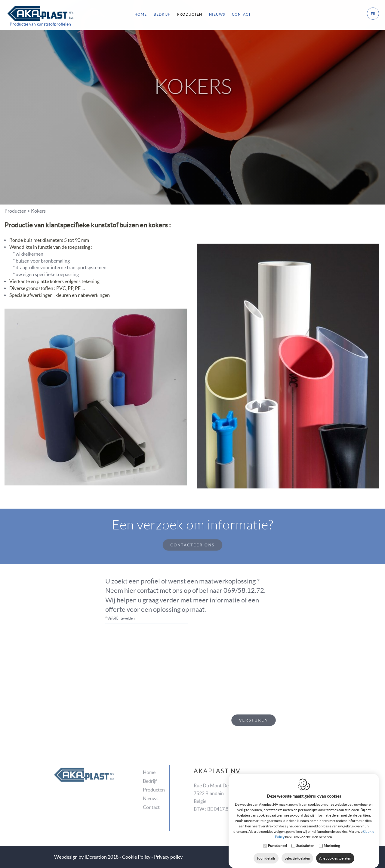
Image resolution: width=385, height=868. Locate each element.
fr (373, 13)
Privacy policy (168, 857)
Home (141, 13)
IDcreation (80, 857)
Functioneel (277, 840)
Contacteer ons (192, 535)
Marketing (332, 840)
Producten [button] (190, 13)
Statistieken (305, 840)
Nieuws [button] (217, 13)
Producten (154, 780)
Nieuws (151, 788)
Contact (241, 13)
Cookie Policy (136, 857)
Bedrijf (162, 13)
